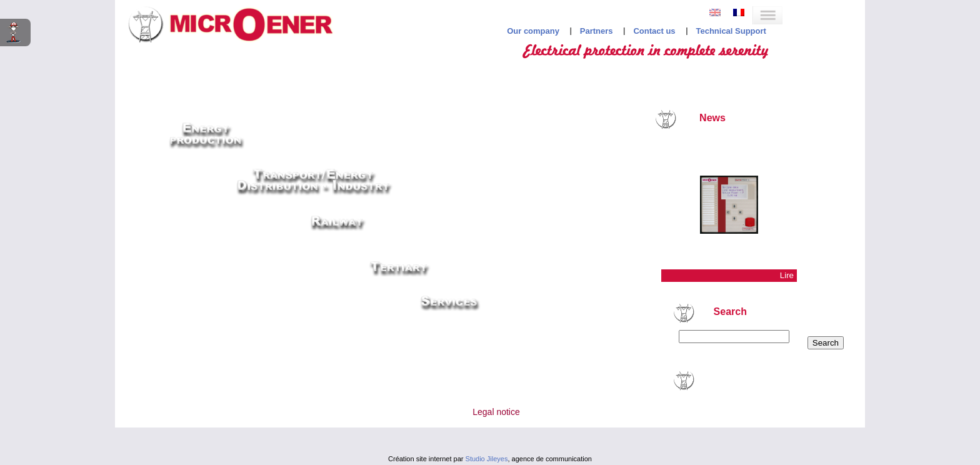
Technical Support (731, 31)
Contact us (654, 31)
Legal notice (496, 412)
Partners (597, 31)
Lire (787, 275)
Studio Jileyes (487, 459)
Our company (533, 31)
